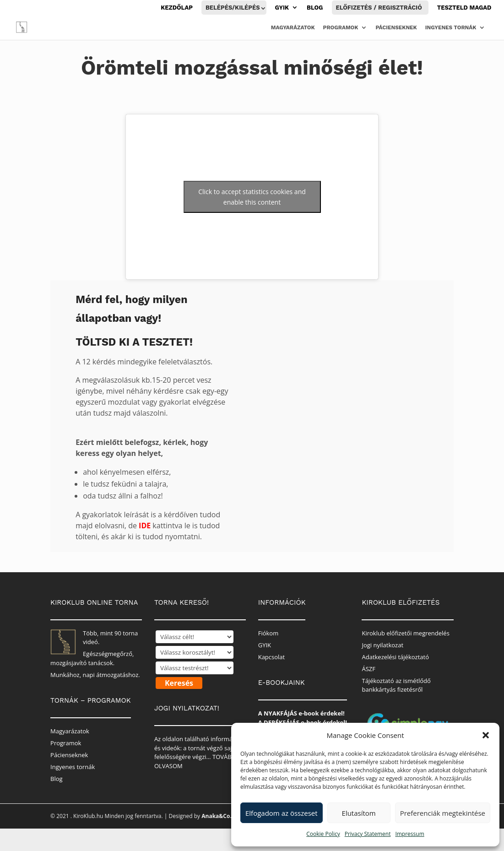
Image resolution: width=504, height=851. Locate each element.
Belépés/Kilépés (233, 8)
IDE (145, 526)
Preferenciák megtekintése (443, 813)
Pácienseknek (396, 27)
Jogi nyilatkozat (382, 645)
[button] (486, 735)
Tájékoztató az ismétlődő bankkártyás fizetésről (396, 685)
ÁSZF (369, 669)
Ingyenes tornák (451, 27)
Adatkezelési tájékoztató (395, 657)
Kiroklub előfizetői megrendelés (405, 633)
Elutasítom (359, 813)
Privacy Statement (368, 834)
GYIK (282, 8)
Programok (341, 27)
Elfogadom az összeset (282, 813)
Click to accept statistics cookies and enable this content (252, 197)
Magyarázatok (293, 27)
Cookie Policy (323, 834)
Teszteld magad (464, 8)
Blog (315, 8)
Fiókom (268, 633)
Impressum (409, 834)
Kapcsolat (272, 657)
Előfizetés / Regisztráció (379, 8)
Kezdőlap (177, 8)
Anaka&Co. (217, 816)
